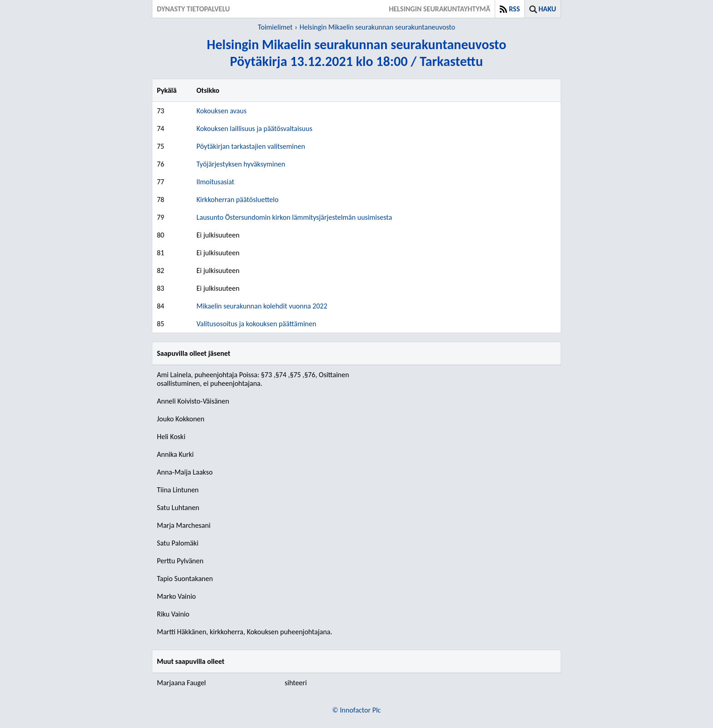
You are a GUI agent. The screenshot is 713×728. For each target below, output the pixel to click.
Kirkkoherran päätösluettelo (237, 200)
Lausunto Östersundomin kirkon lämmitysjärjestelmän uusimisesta (294, 217)
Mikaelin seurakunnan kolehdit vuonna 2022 (262, 306)
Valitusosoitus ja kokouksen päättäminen (256, 324)
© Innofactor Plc (357, 710)
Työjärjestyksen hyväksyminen (241, 164)
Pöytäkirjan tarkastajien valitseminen (251, 146)
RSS (514, 9)
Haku (547, 9)
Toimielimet (275, 27)
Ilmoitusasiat (215, 182)
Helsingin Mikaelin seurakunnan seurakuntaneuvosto (377, 27)
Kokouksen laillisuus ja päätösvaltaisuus (254, 129)
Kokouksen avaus (221, 111)
